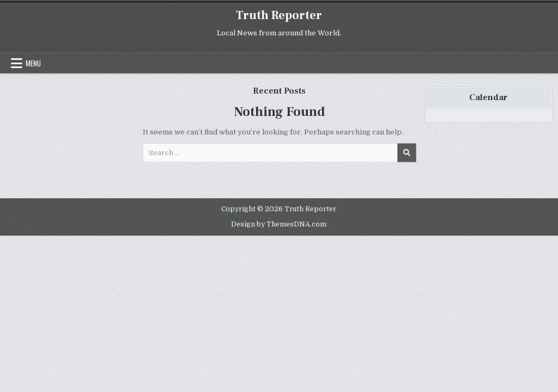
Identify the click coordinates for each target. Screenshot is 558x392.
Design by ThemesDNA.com (279, 224)
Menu (33, 63)
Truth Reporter (279, 15)
